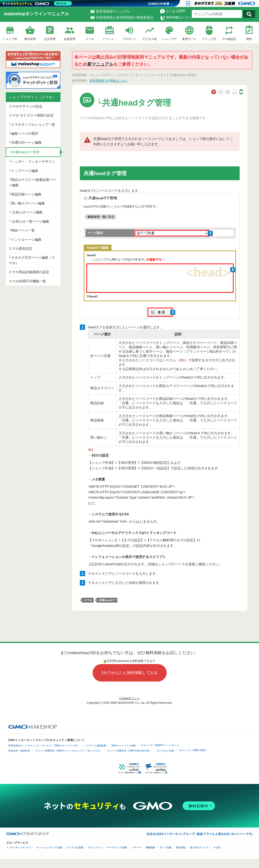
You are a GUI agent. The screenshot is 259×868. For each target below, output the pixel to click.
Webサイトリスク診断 (124, 746)
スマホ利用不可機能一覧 (27, 281)
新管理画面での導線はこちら (108, 81)
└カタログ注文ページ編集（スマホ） (32, 260)
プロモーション (129, 40)
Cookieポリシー (129, 698)
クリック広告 (209, 40)
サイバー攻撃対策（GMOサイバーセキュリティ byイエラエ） (69, 751)
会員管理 (70, 39)
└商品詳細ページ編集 (25, 194)
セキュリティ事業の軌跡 (192, 750)
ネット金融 (165, 848)
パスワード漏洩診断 (96, 746)
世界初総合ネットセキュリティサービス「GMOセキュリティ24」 (44, 746)
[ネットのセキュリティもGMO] (37, 3)
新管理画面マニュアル (113, 11)
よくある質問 (176, 11)
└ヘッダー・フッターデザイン (32, 162)
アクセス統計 (149, 40)
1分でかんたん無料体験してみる (129, 673)
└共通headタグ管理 (24, 152)
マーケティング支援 (117, 848)
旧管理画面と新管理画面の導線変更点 (125, 17)
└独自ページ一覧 (22, 230)
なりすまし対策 (165, 751)
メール (90, 39)
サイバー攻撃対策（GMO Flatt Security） (129, 751)
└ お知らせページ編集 (26, 212)
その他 (217, 848)
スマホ (88, 600)
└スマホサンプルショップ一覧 (32, 124)
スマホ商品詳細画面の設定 (29, 272)
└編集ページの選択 (23, 133)
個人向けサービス (199, 848)
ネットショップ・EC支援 (49, 848)
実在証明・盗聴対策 (19, 751)
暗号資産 (181, 848)
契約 (249, 39)
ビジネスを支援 (75, 848)
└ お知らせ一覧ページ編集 (29, 221)
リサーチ (136, 848)
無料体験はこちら (179, 17)
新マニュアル (100, 64)
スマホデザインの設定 (26, 106)
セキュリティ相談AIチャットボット (160, 745)
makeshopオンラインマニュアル (36, 14)
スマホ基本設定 (21, 248)
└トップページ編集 (23, 171)
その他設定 (229, 39)
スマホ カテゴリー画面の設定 (31, 115)
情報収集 (150, 848)
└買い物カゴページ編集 (27, 203)
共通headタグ (107, 600)
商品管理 (30, 39)
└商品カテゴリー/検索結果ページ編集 (32, 182)
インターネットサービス (19, 848)
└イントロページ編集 (25, 240)
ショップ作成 (10, 40)
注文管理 (50, 39)
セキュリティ (95, 848)
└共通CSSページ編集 (25, 142)
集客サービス (189, 40)
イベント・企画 (110, 40)
